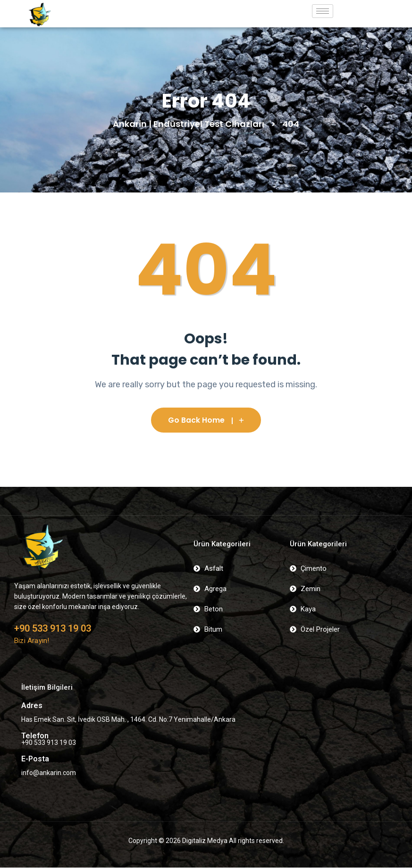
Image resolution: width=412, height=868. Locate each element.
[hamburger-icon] (323, 11)
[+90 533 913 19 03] (20, 616)
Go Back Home (206, 421)
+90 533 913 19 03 (53, 629)
